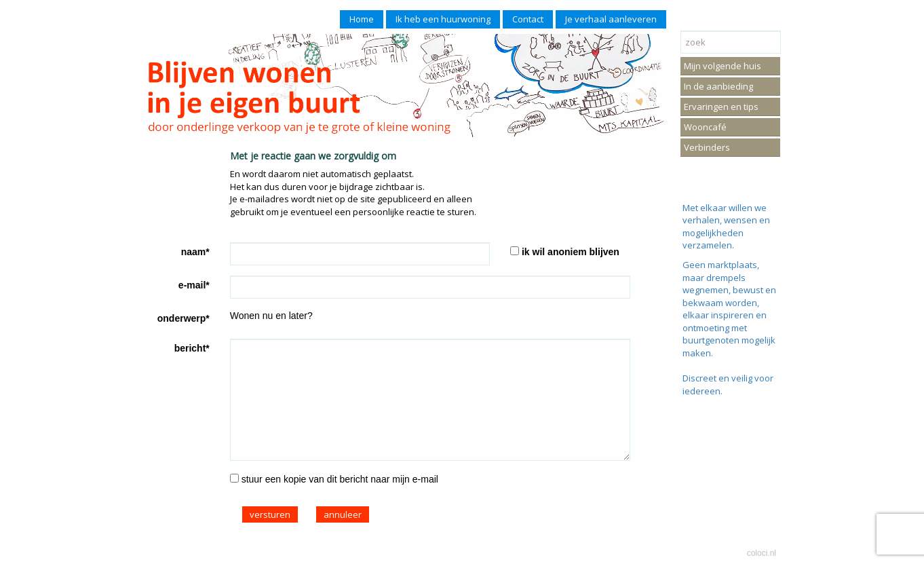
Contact (528, 19)
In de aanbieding (718, 86)
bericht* (192, 348)
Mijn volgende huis (723, 66)
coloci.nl (762, 553)
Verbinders (707, 147)
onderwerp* (184, 318)
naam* (195, 252)
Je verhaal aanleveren (611, 19)
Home (362, 19)
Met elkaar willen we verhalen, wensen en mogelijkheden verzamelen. (726, 227)
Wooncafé (705, 127)
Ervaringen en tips (721, 107)
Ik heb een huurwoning (443, 19)
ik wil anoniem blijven (571, 252)
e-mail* (194, 285)
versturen (270, 514)
